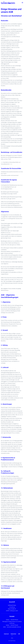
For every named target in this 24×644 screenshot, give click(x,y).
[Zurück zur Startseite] (8, 3)
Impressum (6, 634)
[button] (22, 3)
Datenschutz (13, 634)
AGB (19, 634)
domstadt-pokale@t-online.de (14, 627)
